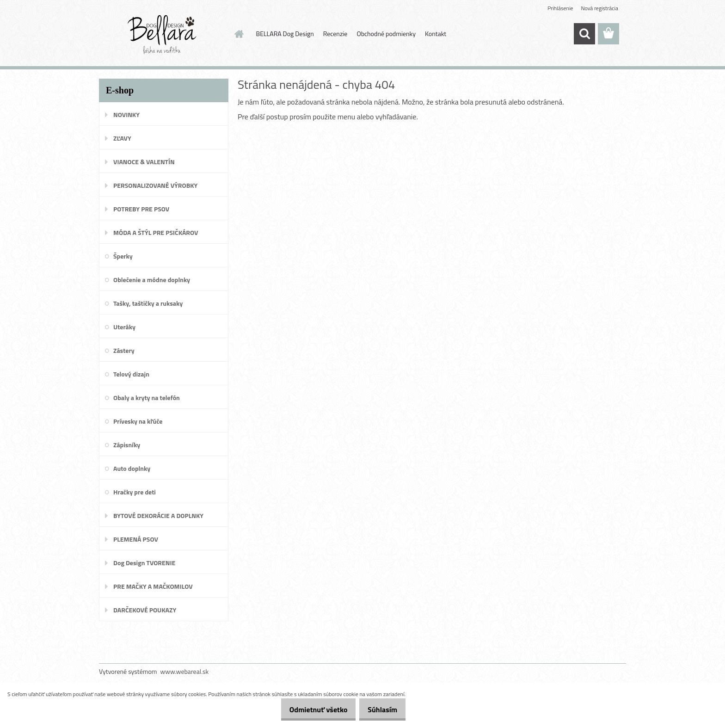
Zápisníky (127, 445)
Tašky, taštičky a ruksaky (148, 303)
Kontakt (436, 34)
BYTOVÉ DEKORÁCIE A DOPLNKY (158, 515)
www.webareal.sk (185, 671)
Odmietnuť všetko (308, 709)
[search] (584, 34)
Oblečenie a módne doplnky (152, 280)
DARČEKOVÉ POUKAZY (145, 610)
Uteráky (124, 327)
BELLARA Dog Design (285, 34)
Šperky (123, 256)
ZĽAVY (122, 138)
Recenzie (335, 34)
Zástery (124, 350)
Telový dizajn (131, 374)
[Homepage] (239, 34)
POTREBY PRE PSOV (141, 209)
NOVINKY (126, 114)
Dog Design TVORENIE (144, 563)
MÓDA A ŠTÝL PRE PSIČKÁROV (156, 232)
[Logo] (163, 34)
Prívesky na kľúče (138, 421)
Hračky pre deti (135, 492)
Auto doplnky (132, 468)
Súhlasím (379, 709)
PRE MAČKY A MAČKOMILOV (153, 586)
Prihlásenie (560, 8)
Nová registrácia (599, 8)
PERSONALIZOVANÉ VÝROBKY (155, 185)
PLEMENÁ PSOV (136, 539)
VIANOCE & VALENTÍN (144, 162)
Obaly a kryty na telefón (147, 398)
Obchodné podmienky (386, 34)
